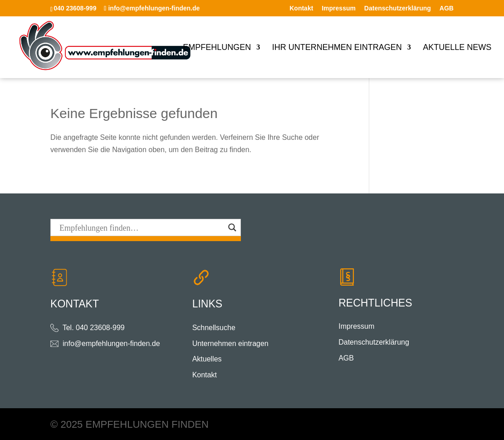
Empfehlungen (217, 48)
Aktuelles (207, 359)
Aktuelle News (457, 48)
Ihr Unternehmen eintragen (337, 48)
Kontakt (301, 8)
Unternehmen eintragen (230, 344)
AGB (447, 8)
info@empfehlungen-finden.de (111, 344)
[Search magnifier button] (232, 227)
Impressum (339, 8)
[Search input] (142, 227)
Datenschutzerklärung (398, 8)
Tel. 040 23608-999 (94, 328)
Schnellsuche (214, 328)
